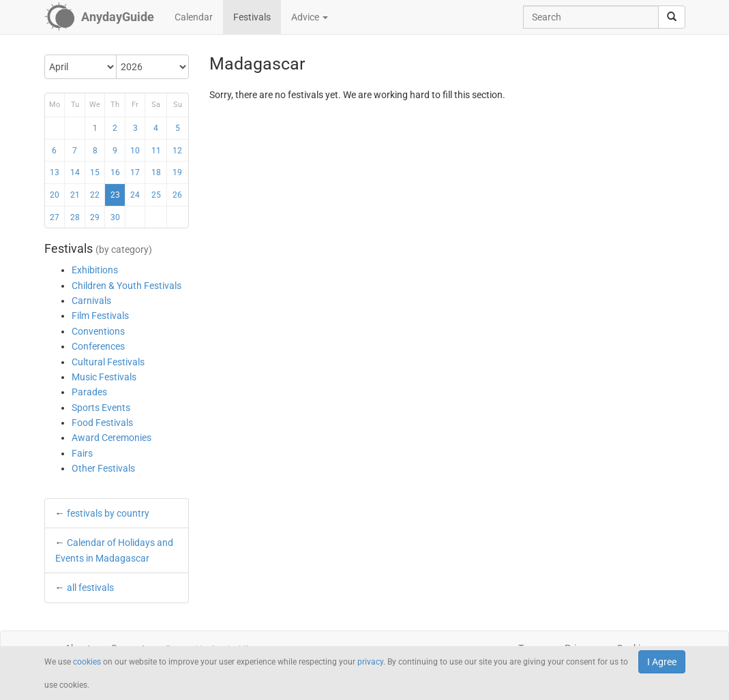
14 (75, 172)
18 (156, 172)
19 (177, 172)
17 (135, 172)
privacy (370, 662)
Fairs (82, 453)
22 (95, 195)
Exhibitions (95, 270)
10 (135, 151)
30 (115, 217)
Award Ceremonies (111, 438)
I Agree (662, 662)
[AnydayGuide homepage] (99, 17)
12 (177, 151)
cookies (87, 662)
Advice (310, 17)
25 (156, 195)
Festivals (252, 17)
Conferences (98, 346)
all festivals (90, 588)
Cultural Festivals (108, 362)
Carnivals (91, 301)
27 (55, 217)
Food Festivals (102, 423)
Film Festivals (100, 316)
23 (115, 195)
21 (75, 195)
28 (75, 217)
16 (115, 172)
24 (135, 195)
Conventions (98, 331)
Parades (89, 392)
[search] (672, 17)
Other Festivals (103, 468)
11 (156, 151)
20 (55, 195)
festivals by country (108, 513)
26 (177, 195)
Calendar (194, 17)
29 (95, 217)
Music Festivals (104, 377)
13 (55, 172)
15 (95, 172)
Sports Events (101, 408)
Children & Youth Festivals (127, 286)
